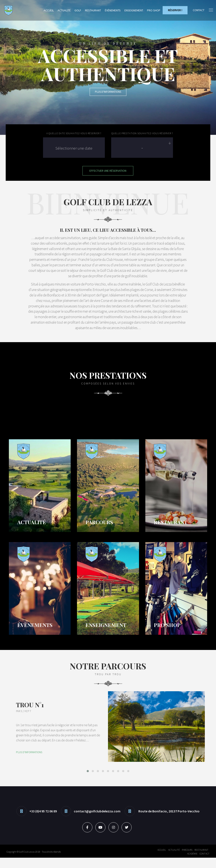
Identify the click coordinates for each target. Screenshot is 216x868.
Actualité (64, 10)
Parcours (187, 860)
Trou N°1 (30, 715)
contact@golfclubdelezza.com (97, 821)
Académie (192, 864)
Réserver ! (175, 10)
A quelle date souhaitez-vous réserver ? (74, 133)
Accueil (49, 10)
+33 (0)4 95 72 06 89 (43, 821)
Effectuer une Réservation (108, 171)
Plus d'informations (108, 92)
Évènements (113, 10)
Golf (78, 10)
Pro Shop (154, 10)
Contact (205, 864)
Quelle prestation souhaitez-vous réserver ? (142, 133)
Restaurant (93, 10)
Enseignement (134, 10)
